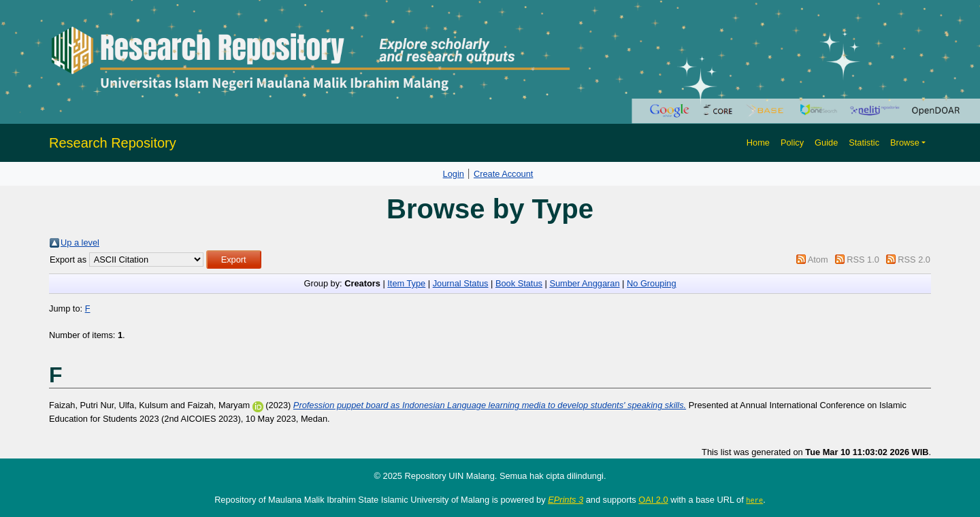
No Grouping (652, 283)
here (754, 500)
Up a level (80, 243)
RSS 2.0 (914, 260)
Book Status (519, 283)
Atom (818, 260)
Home (758, 143)
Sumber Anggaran (584, 283)
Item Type (406, 283)
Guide (826, 143)
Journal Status (461, 283)
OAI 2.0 (653, 500)
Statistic (864, 143)
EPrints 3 (566, 500)
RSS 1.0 (863, 260)
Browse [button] (905, 143)
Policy (792, 143)
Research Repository (113, 143)
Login (454, 174)
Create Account (504, 174)
